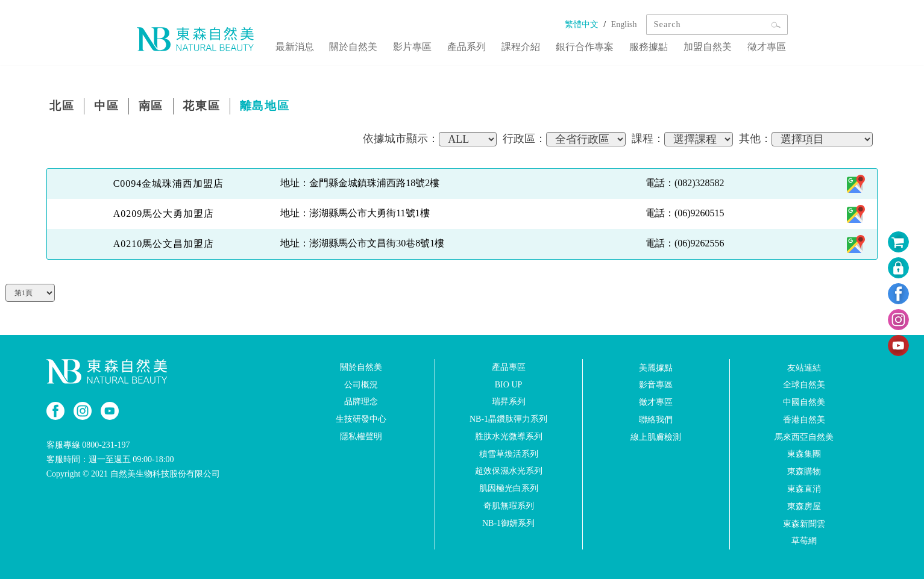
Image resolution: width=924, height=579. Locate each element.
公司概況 (361, 383)
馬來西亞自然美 (804, 436)
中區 (113, 107)
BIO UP (509, 383)
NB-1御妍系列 (508, 522)
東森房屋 (804, 505)
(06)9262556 (699, 243)
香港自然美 (804, 418)
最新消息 (325, 44)
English (624, 24)
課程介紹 (537, 44)
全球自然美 (804, 384)
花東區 (218, 107)
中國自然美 (804, 402)
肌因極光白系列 (509, 488)
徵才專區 (768, 44)
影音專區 (656, 384)
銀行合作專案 (597, 44)
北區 (64, 107)
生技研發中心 (361, 418)
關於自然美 (380, 44)
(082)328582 (699, 182)
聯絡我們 (656, 418)
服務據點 (658, 44)
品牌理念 (361, 401)
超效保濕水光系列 (509, 470)
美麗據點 (656, 367)
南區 (162, 107)
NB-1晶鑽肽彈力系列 (508, 418)
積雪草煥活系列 (509, 453)
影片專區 (436, 44)
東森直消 (804, 488)
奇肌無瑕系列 (509, 505)
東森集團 (804, 453)
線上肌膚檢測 (656, 436)
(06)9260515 (699, 212)
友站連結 (804, 367)
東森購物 (804, 471)
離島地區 (286, 107)
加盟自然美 (713, 44)
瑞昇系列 (509, 401)
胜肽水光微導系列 (509, 435)
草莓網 (804, 540)
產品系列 (486, 44)
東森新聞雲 (804, 523)
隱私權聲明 (361, 435)
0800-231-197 (106, 444)
